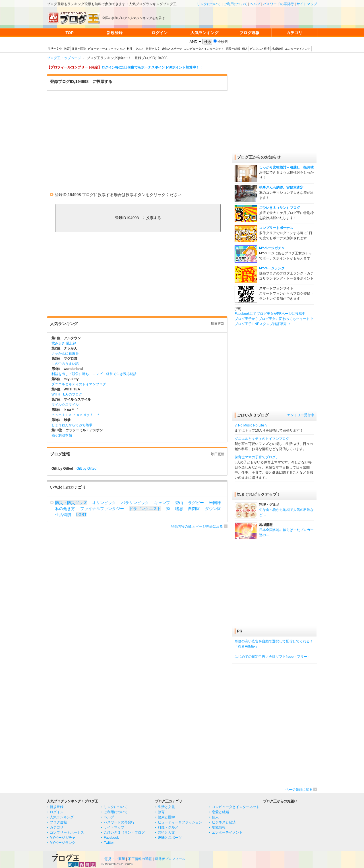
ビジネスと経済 (260, 49)
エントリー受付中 (301, 415)
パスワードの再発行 (278, 4)
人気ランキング (62, 817)
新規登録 (57, 807)
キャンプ (162, 503)
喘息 (179, 509)
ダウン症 (213, 509)
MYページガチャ (272, 248)
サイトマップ (307, 4)
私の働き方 (65, 509)
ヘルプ (255, 4)
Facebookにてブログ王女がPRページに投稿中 (270, 314)
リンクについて (209, 4)
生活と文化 (55, 49)
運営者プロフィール (170, 859)
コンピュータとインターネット (204, 49)
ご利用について (235, 4)
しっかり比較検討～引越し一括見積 (286, 167)
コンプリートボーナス (276, 228)
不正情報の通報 (140, 859)
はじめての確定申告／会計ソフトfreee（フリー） (273, 657)
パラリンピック (135, 503)
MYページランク (272, 268)
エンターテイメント (298, 49)
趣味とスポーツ (172, 49)
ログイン (57, 812)
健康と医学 (79, 49)
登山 (179, 503)
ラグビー (196, 503)
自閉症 (194, 509)
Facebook (111, 838)
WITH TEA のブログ (67, 394)
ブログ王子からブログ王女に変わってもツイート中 (274, 319)
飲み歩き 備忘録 (64, 343)
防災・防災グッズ (71, 503)
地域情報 (277, 49)
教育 (67, 49)
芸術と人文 (153, 49)
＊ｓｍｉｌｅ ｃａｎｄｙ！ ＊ (76, 415)
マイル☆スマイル (65, 405)
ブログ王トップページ (64, 58)
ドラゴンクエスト (145, 509)
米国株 (215, 503)
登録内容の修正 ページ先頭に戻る (197, 526)
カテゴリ (57, 827)
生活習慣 (63, 515)
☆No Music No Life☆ (251, 425)
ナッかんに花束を (65, 353)
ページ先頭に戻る (299, 790)
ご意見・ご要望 (113, 859)
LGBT (81, 515)
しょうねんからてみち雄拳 (72, 425)
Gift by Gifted (86, 469)
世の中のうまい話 (65, 364)
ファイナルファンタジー (102, 509)
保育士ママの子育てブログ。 (257, 457)
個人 (245, 49)
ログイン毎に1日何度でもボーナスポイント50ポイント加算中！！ (152, 67)
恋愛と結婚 (233, 49)
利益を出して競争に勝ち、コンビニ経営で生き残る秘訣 (94, 374)
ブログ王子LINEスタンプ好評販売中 (262, 324)
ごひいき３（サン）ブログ (280, 208)
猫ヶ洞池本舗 (62, 435)
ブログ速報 (58, 822)
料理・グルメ (135, 49)
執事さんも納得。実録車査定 (281, 188)
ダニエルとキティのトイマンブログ (79, 384)
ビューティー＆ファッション (106, 49)
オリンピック (104, 503)
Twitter (109, 843)
